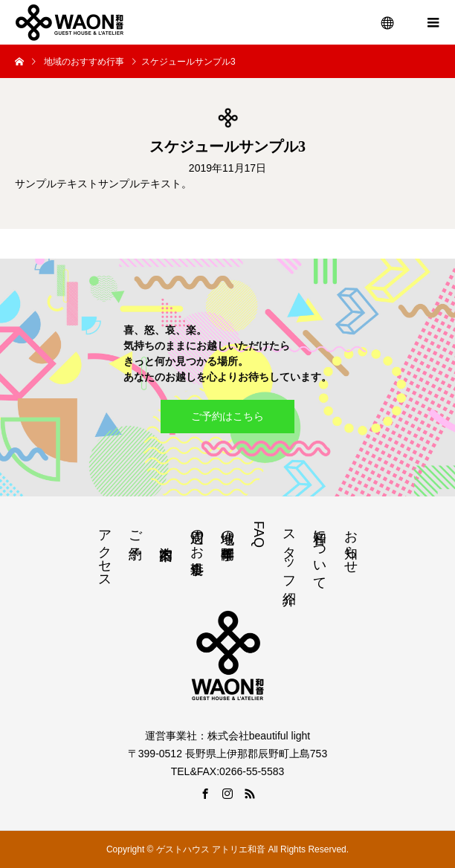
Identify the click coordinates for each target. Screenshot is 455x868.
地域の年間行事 (227, 529)
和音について (320, 552)
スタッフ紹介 (289, 552)
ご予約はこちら (227, 416)
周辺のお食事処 (197, 537)
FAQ (259, 534)
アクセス (105, 551)
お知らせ (351, 544)
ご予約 (135, 529)
